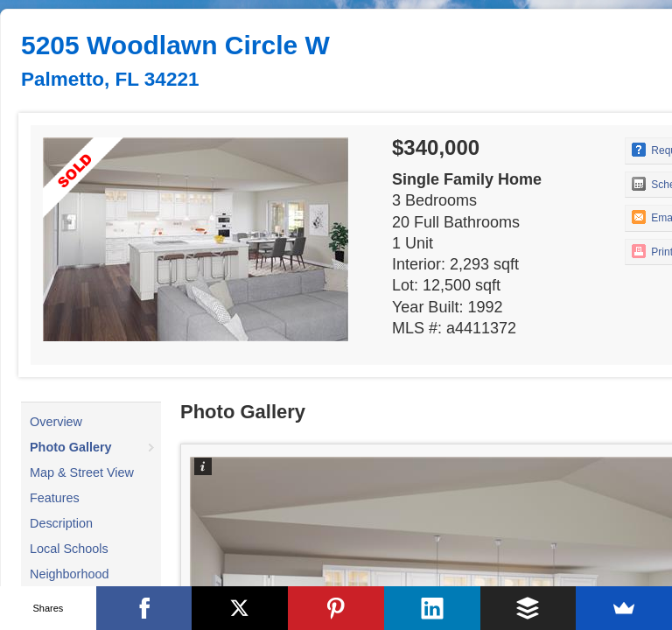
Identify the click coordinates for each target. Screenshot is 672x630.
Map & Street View (82, 472)
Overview (56, 422)
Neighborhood (69, 574)
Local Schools (69, 549)
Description (61, 523)
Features (55, 498)
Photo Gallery (71, 447)
